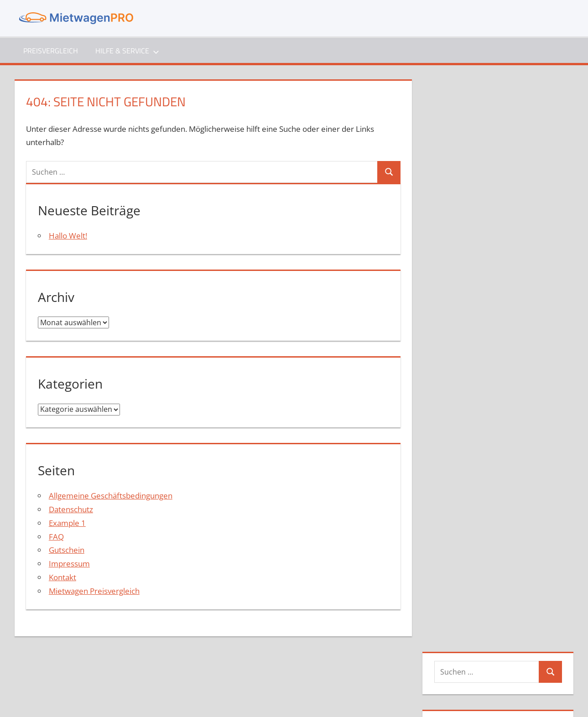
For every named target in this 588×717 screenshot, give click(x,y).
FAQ (56, 537)
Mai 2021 (462, 301)
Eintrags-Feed (469, 455)
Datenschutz (71, 510)
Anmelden (464, 442)
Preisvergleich (51, 51)
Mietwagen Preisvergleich (94, 591)
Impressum (69, 564)
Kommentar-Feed (477, 469)
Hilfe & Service (128, 51)
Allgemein (463, 371)
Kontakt (62, 578)
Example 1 (67, 523)
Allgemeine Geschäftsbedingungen (111, 496)
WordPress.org (472, 483)
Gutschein (67, 550)
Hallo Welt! (68, 236)
